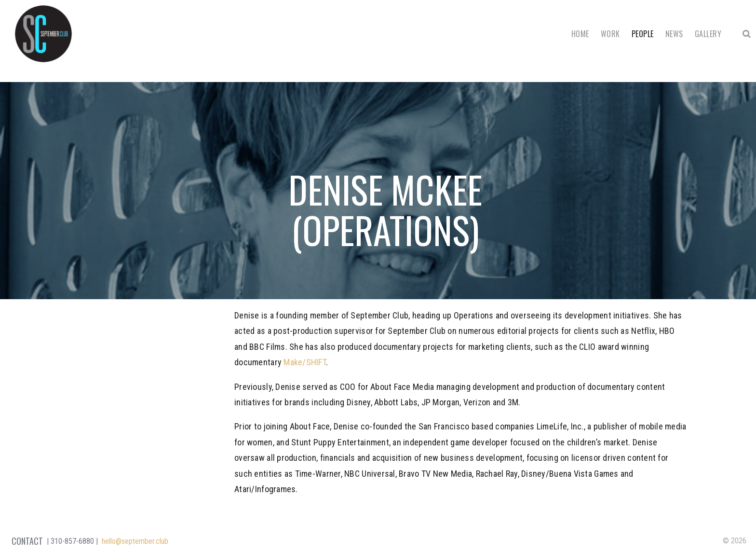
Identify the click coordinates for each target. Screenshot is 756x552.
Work (610, 34)
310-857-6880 (72, 541)
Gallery (708, 34)
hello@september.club (135, 541)
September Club (43, 34)
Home (580, 34)
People (643, 34)
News (674, 34)
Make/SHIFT (305, 362)
